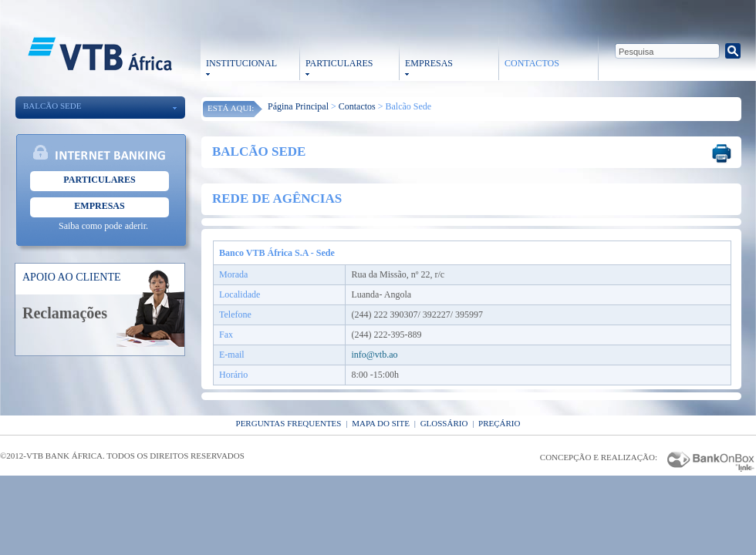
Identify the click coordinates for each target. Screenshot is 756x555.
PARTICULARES (339, 63)
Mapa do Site (381, 423)
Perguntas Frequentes (289, 423)
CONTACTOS (532, 63)
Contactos (357, 106)
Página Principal (298, 106)
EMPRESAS (429, 63)
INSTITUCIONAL (241, 63)
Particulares (99, 180)
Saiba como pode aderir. (103, 226)
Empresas (99, 206)
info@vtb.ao (374, 355)
